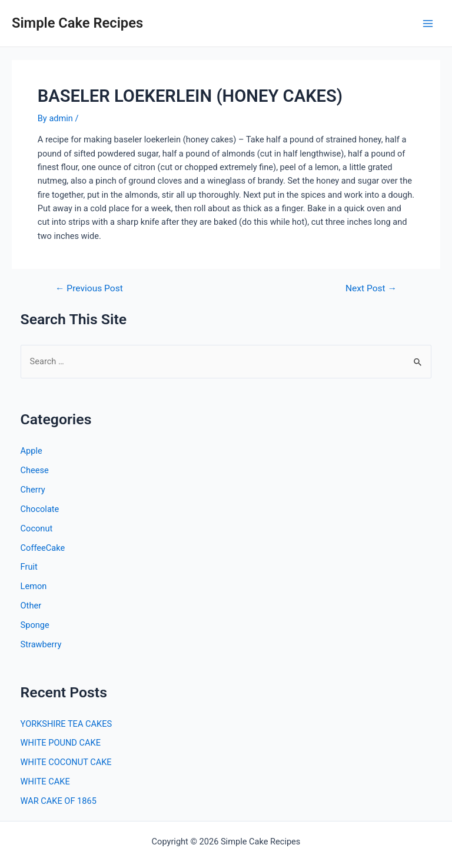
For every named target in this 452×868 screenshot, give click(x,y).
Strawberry (41, 644)
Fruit (29, 567)
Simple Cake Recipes (77, 23)
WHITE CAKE (45, 781)
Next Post (371, 289)
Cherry (33, 490)
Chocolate (40, 509)
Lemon (34, 586)
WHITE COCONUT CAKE (66, 762)
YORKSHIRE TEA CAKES (67, 724)
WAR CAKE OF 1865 (59, 801)
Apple (31, 451)
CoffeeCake (43, 548)
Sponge (35, 625)
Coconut (37, 528)
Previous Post (89, 289)
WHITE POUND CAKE (61, 743)
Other (31, 606)
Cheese (35, 470)
